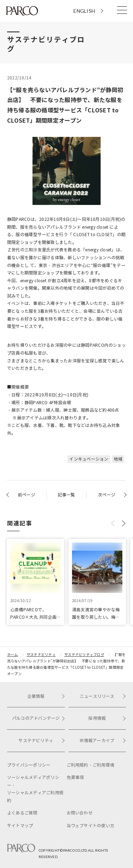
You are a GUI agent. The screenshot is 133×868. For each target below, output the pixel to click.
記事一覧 (66, 495)
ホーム (13, 655)
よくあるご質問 (22, 813)
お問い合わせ (80, 813)
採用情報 (107, 718)
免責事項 (75, 777)
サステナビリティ (41, 655)
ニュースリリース (103, 696)
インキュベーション (89, 459)
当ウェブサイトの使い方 (91, 826)
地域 (118, 459)
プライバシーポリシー (29, 765)
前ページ (26, 495)
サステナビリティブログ (84, 655)
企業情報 (46, 696)
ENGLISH (84, 11)
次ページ (107, 495)
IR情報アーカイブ (103, 741)
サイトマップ (20, 826)
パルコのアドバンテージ (38, 718)
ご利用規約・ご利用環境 (91, 765)
